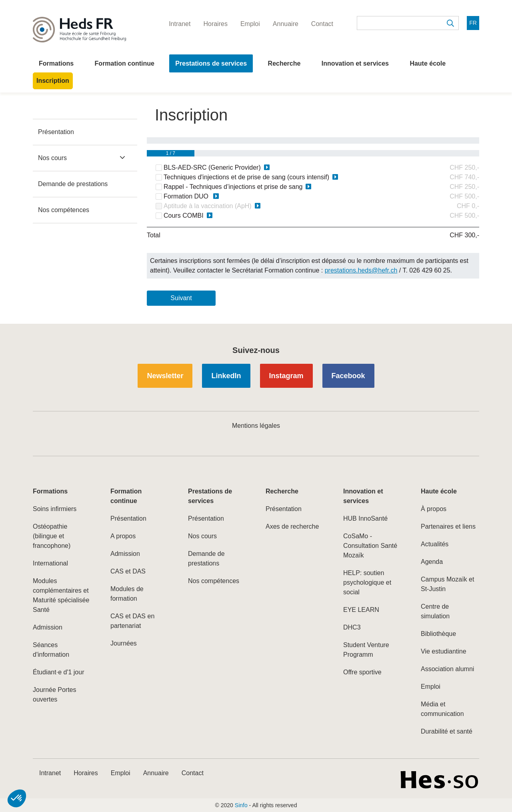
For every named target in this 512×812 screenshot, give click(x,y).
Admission (48, 627)
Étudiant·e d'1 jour (58, 672)
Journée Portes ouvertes (55, 695)
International (50, 563)
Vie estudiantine (444, 651)
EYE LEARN (361, 610)
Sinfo (241, 805)
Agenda (432, 562)
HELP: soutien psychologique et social (367, 582)
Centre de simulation (435, 611)
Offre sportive (362, 672)
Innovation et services (355, 63)
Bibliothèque (438, 634)
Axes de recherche (292, 526)
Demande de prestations (73, 184)
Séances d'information (51, 650)
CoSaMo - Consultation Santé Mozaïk (370, 546)
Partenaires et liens (448, 526)
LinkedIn (226, 376)
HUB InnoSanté (365, 518)
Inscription (53, 81)
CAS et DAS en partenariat (132, 621)
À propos (434, 509)
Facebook (348, 376)
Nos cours (52, 158)
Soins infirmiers (55, 509)
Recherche (284, 63)
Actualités (435, 544)
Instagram (286, 376)
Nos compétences (64, 210)
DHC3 (352, 627)
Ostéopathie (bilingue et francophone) (52, 536)
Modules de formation (127, 594)
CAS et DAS (128, 571)
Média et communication (442, 709)
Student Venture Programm (366, 650)
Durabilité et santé (447, 731)
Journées (124, 643)
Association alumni (447, 669)
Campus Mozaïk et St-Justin (447, 584)
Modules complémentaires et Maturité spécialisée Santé (61, 595)
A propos (123, 536)
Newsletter (165, 376)
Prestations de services (211, 63)
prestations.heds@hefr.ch (361, 270)
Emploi (431, 687)
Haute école (428, 63)
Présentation (56, 132)
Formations (56, 63)
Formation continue (125, 63)
